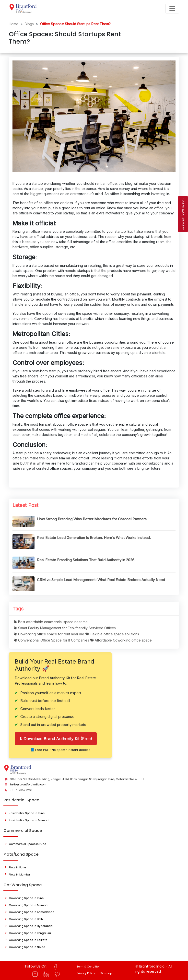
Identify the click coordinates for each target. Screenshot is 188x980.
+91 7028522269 (21, 790)
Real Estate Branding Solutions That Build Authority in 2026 (86, 560)
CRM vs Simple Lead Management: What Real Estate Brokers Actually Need (101, 580)
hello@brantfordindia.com (28, 784)
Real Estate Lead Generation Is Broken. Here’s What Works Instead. (94, 538)
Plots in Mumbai (20, 875)
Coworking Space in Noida (27, 947)
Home (14, 24)
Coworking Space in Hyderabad (31, 926)
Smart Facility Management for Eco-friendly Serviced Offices (65, 628)
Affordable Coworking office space (121, 640)
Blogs (29, 24)
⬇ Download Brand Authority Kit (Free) (56, 739)
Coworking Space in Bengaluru (30, 933)
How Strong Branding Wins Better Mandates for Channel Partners (92, 519)
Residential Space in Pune (27, 813)
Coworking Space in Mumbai (29, 905)
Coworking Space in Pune (26, 898)
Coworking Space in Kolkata (28, 940)
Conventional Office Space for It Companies (51, 640)
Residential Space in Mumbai (29, 820)
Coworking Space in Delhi (26, 919)
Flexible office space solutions (112, 634)
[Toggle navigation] (172, 9)
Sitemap (106, 973)
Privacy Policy (86, 973)
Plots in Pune (17, 867)
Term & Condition (88, 967)
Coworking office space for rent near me (49, 634)
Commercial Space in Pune (27, 844)
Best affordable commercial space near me (51, 622)
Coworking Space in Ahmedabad (32, 912)
